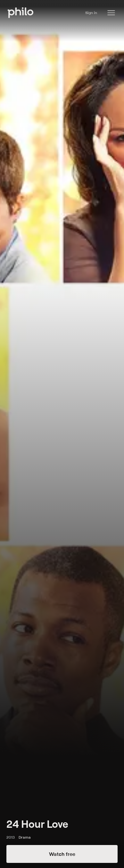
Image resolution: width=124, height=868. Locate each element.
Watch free (62, 854)
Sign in (91, 13)
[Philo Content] (111, 13)
